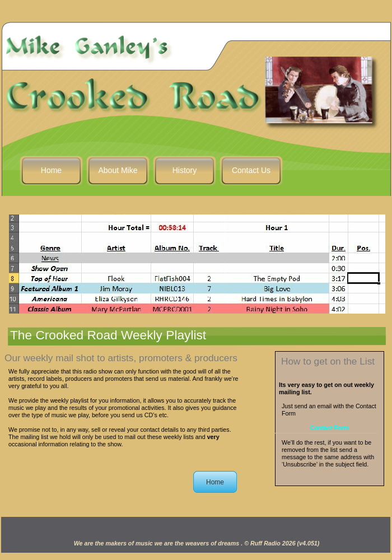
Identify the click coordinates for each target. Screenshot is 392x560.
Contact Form (330, 428)
